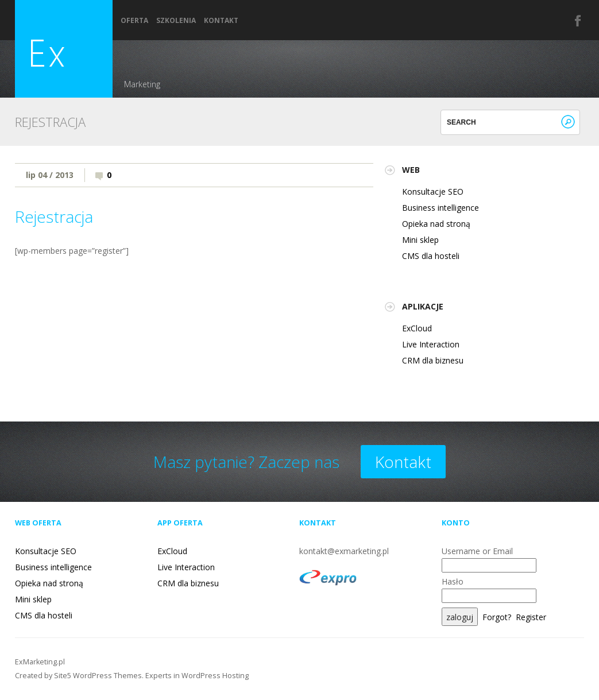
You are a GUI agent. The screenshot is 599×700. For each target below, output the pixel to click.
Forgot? (497, 617)
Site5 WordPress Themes (98, 676)
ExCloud (417, 328)
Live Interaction (431, 344)
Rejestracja (54, 216)
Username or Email (477, 551)
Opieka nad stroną (436, 224)
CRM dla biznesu (433, 360)
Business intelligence (440, 208)
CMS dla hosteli (431, 256)
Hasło (453, 581)
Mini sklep (420, 240)
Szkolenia (176, 21)
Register (531, 617)
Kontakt (221, 21)
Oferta (134, 21)
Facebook (578, 21)
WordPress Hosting (215, 676)
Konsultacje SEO (433, 192)
